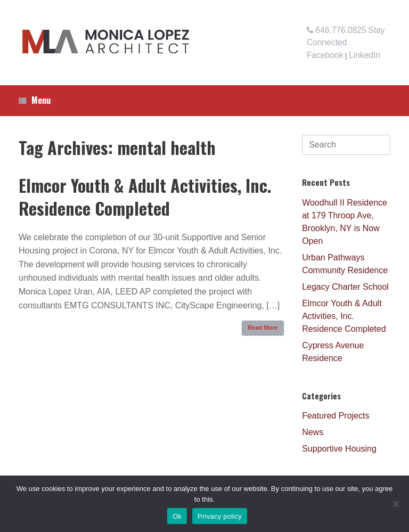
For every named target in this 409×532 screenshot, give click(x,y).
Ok (177, 516)
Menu (35, 100)
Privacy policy (220, 516)
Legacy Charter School (345, 287)
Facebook (325, 55)
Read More (263, 328)
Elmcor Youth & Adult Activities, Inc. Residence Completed (145, 197)
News (313, 432)
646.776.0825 (337, 30)
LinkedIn (365, 55)
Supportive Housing (339, 449)
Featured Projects (336, 416)
